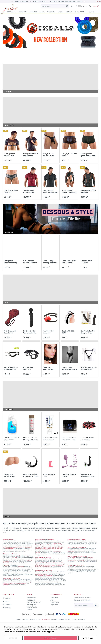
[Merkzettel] (72, 6)
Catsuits (45, 547)
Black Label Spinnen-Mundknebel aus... (31, 369)
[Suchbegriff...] (55, 6)
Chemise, (53, 546)
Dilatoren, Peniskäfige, (59, 564)
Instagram (7, 604)
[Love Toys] (33, 12)
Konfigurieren (88, 638)
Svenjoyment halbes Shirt (9, 155)
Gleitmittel (70, 559)
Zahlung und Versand (34, 602)
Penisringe (48, 577)
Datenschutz (55, 602)
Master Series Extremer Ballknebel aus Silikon (49, 332)
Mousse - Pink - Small (49, 475)
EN (100, 2)
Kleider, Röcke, (47, 546)
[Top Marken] (79, 12)
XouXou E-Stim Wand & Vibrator (30, 332)
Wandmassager (28, 547)
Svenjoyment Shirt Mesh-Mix (88, 191)
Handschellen (39, 563)
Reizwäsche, (51, 545)
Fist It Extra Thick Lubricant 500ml (69, 439)
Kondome (90, 558)
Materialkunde (32, 598)
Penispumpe (41, 576)
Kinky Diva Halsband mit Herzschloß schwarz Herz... (49, 369)
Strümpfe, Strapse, (60, 546)
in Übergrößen (50, 540)
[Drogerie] (51, 12)
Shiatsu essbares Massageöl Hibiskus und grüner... (31, 439)
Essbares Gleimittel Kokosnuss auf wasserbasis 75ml (50, 439)
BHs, (36, 546)
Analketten (24, 583)
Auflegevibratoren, (15, 547)
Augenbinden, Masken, (41, 564)
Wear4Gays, (38, 549)
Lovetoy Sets (71, 551)
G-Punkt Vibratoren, (27, 546)
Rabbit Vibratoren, (18, 546)
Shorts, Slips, (60, 547)
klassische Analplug (26, 582)
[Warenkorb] (94, 6)
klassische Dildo (27, 555)
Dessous (37, 540)
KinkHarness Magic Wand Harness (89, 369)
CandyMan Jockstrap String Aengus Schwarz (11, 262)
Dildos (4, 555)
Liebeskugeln (21, 567)
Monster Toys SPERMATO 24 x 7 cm (88, 476)
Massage (75, 559)
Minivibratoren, (7, 547)
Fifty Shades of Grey (48, 559)
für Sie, (41, 540)
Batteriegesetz (31, 605)
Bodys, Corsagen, (44, 545)
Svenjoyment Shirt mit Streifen (31, 155)
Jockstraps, (44, 549)
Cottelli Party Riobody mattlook (50, 262)
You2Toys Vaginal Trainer (69, 475)
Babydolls (38, 545)
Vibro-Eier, (22, 547)
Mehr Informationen (61, 632)
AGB (52, 600)
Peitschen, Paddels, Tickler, (42, 565)
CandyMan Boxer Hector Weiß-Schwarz (69, 262)
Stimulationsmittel (72, 560)
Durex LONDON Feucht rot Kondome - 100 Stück (87, 439)
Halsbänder (61, 563)
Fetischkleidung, (50, 549)
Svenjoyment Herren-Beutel (48, 155)
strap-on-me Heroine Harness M (69, 369)
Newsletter (54, 598)
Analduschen (6, 585)
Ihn (44, 540)
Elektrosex (70, 541)
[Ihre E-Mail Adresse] (84, 605)
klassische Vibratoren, (8, 546)
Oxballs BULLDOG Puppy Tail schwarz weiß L (31, 476)
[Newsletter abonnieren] (96, 605)
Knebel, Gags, (38, 567)
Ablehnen (13, 638)
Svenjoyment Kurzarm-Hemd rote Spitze (30, 191)
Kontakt (29, 609)
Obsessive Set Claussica (86, 262)
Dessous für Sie (57, 543)
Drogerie (73, 558)
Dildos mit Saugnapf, (8, 563)
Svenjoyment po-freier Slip (11, 191)
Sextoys (19, 555)
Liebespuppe (49, 576)
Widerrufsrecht (32, 607)
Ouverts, (63, 545)
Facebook (7, 598)
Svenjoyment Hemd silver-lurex (50, 191)
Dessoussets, (58, 545)
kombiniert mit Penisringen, (14, 583)
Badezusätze (81, 559)
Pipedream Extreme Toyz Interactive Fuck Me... (11, 476)
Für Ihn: (49, 547)
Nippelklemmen (50, 564)
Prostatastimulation (47, 573)
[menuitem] (55, 6)
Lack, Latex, (57, 549)
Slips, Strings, (41, 546)
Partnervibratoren (9, 549)
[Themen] (69, 12)
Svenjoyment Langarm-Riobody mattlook (69, 191)
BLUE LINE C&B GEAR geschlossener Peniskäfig (68, 332)
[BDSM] (42, 12)
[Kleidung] (22, 12)
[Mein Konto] (81, 6)
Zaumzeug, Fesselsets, (53, 563)
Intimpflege (81, 560)
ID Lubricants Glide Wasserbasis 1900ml (12, 439)
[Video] (60, 12)
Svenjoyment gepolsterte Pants (88, 155)
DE (97, 2)
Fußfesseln (45, 563)
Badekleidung (47, 550)
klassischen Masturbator (41, 574)
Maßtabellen (31, 600)
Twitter (6, 601)
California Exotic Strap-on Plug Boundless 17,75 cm (89, 332)
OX (50, 33)
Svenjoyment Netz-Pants (69, 155)
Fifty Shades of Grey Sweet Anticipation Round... (10, 332)
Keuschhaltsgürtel (46, 567)
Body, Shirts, (54, 547)
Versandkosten (46, 619)
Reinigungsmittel (88, 559)
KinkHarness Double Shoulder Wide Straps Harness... (30, 262)
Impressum (54, 605)
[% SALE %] (91, 12)
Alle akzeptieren (50, 638)
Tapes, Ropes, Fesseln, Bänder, (55, 565)
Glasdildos (15, 558)
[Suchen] (67, 6)
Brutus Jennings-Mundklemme (11, 369)
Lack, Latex (38, 547)
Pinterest (7, 608)
